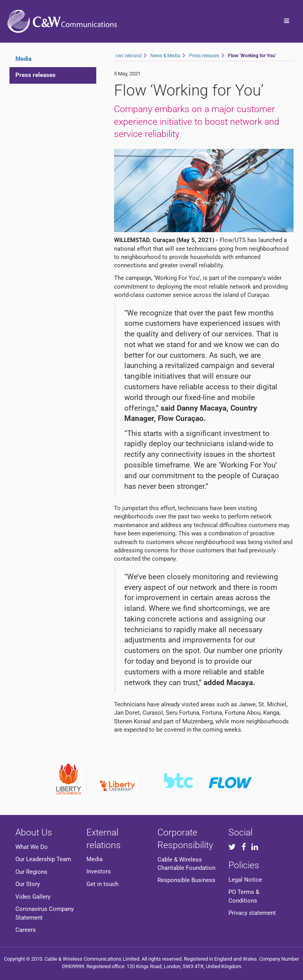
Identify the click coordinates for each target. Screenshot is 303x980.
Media (94, 859)
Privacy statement (252, 913)
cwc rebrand (129, 56)
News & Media (165, 56)
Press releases (36, 75)
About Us (34, 832)
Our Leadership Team (43, 859)
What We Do (32, 847)
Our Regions (31, 872)
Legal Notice (245, 880)
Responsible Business (186, 880)
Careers (26, 930)
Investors (99, 871)
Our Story (28, 884)
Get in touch (102, 884)
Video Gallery (33, 897)
